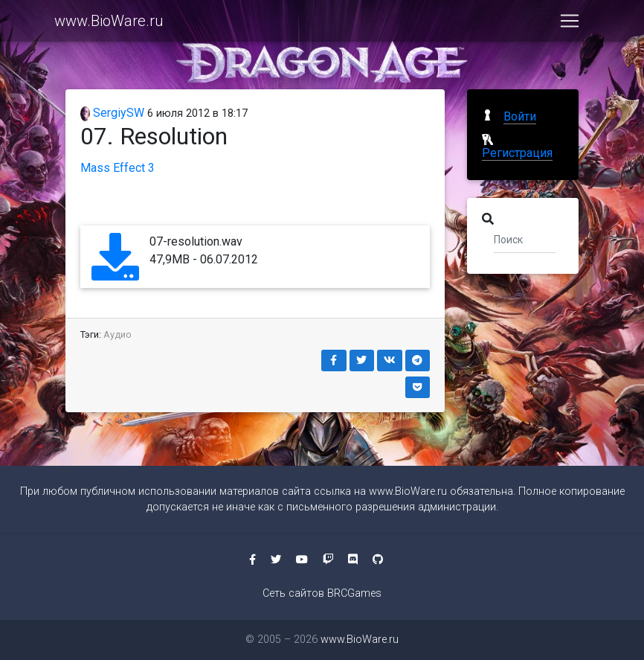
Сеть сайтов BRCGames (322, 593)
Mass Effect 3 (117, 168)
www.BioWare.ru (109, 24)
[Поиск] (525, 239)
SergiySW (112, 113)
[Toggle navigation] (570, 24)
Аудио (117, 334)
